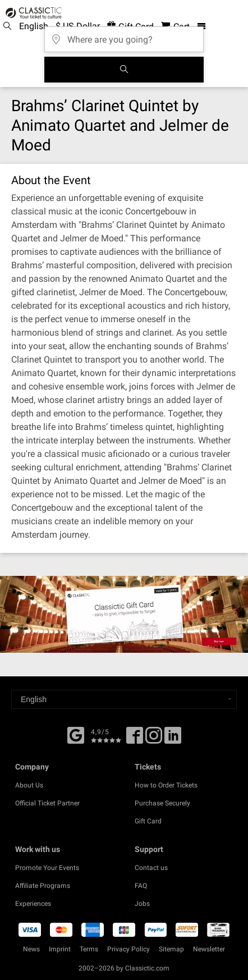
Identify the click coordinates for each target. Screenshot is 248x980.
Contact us (151, 868)
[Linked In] (173, 739)
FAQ (141, 886)
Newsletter (209, 949)
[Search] (124, 70)
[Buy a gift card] (124, 614)
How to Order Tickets (166, 785)
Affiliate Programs (43, 886)
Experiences (33, 904)
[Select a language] (124, 699)
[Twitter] (154, 739)
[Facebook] (76, 734)
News (31, 949)
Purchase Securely (162, 803)
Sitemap (171, 949)
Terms (89, 949)
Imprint (60, 949)
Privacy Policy (128, 949)
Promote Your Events (47, 868)
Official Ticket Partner (47, 803)
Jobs (142, 904)
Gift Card (148, 821)
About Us (29, 785)
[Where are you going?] (124, 36)
